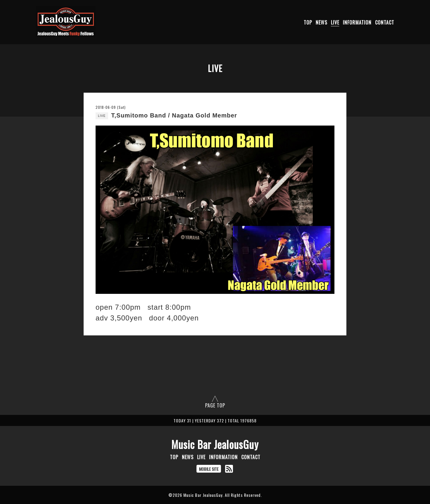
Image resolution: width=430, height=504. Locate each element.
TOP (308, 22)
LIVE (335, 22)
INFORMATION (357, 22)
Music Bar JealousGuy (215, 444)
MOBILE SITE (209, 469)
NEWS (321, 22)
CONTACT (385, 22)
